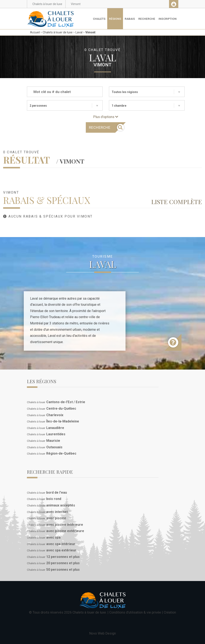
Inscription (168, 19)
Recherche (147, 19)
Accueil (35, 32)
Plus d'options (106, 117)
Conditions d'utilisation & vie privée (135, 612)
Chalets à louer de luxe (58, 32)
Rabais (130, 19)
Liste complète (177, 202)
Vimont (90, 32)
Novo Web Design (102, 633)
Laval (79, 32)
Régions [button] (115, 19)
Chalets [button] (99, 19)
